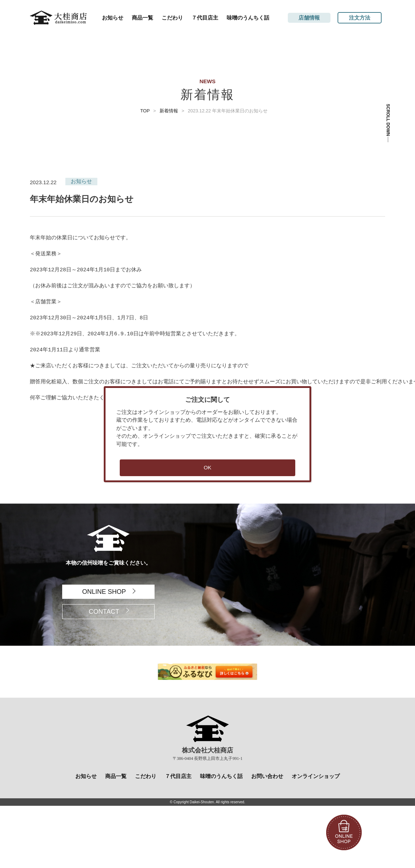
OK (207, 467)
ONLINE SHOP (104, 592)
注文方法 (360, 18)
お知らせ (113, 18)
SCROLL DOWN (388, 120)
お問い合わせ (267, 776)
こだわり (172, 18)
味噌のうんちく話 (248, 18)
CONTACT (104, 612)
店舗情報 (309, 18)
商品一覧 (142, 18)
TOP (145, 111)
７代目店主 (205, 18)
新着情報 (169, 111)
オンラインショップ (316, 776)
